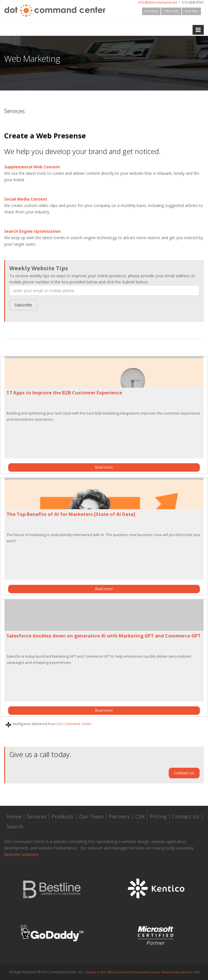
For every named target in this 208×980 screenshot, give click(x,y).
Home (14, 817)
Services (36, 817)
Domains (151, 11)
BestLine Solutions (21, 854)
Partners (119, 817)
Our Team (91, 817)
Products (63, 817)
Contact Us (184, 773)
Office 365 (171, 11)
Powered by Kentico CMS (181, 972)
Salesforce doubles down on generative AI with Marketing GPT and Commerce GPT (104, 636)
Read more (104, 467)
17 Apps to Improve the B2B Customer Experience (64, 393)
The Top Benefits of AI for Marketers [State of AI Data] (71, 514)
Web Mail (192, 11)
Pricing (158, 817)
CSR (140, 817)
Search (15, 827)
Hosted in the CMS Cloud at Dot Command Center (123, 972)
